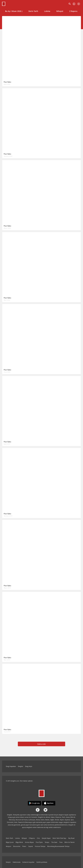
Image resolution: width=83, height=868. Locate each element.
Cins (38, 838)
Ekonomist (17, 846)
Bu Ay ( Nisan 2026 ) (14, 11)
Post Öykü (39, 842)
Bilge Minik (19, 842)
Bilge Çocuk (10, 842)
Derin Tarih (33, 11)
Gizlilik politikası (42, 862)
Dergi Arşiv (29, 766)
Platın (24, 846)
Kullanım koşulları (28, 862)
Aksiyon (9, 846)
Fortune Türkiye (40, 846)
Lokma (47, 11)
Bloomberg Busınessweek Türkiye (58, 846)
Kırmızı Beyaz (29, 842)
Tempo (47, 842)
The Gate (54, 842)
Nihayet (60, 11)
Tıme (61, 842)
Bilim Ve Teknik (70, 842)
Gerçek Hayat (46, 838)
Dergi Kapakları (11, 766)
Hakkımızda (17, 862)
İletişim (8, 862)
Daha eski (41, 744)
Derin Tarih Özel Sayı (59, 838)
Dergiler (21, 766)
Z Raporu (73, 11)
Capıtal (31, 846)
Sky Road (71, 838)
